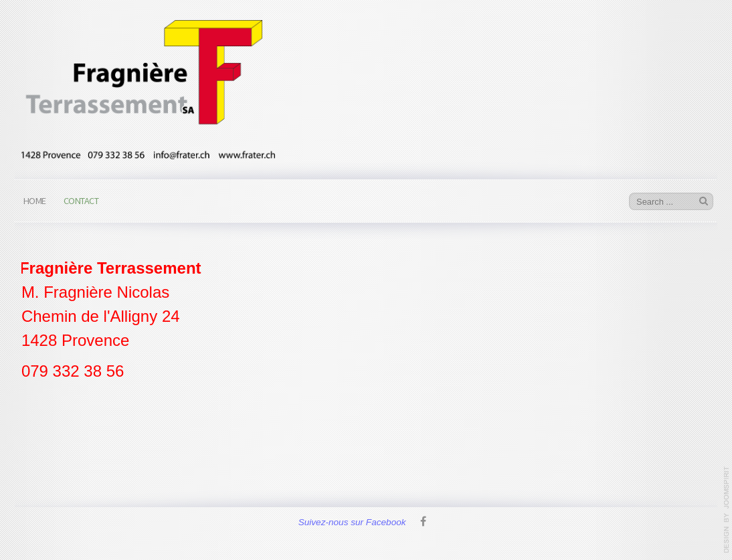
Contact (81, 201)
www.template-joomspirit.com (727, 510)
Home (35, 201)
